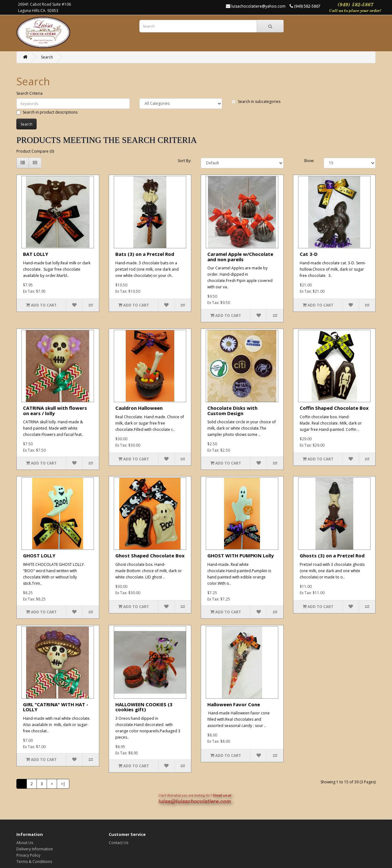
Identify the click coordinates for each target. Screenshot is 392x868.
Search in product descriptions (47, 112)
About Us (25, 843)
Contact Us (118, 843)
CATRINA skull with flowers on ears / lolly (55, 411)
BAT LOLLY (36, 254)
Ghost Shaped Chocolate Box (150, 555)
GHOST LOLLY (39, 555)
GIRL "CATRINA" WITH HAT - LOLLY (56, 707)
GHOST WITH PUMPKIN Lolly (241, 555)
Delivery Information (35, 849)
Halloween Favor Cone (234, 704)
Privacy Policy (28, 855)
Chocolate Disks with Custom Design (232, 411)
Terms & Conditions (34, 862)
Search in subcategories (256, 101)
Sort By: (184, 161)
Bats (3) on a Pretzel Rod (145, 254)
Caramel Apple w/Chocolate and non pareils (240, 257)
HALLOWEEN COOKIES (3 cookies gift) (144, 707)
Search (47, 57)
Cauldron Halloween (139, 408)
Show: (309, 161)
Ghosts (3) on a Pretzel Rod (332, 555)
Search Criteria (29, 93)
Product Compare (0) (35, 151)
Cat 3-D (309, 254)
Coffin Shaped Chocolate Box (334, 408)
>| (63, 784)
